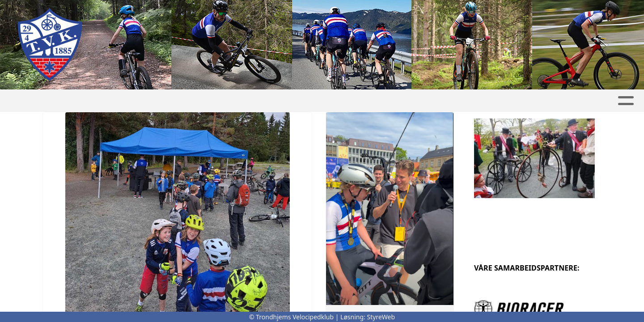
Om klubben (187, 101)
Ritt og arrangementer (279, 101)
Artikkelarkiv (474, 101)
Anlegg (415, 101)
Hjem (70, 101)
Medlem (363, 101)
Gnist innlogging (548, 101)
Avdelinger (119, 101)
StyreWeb (381, 317)
